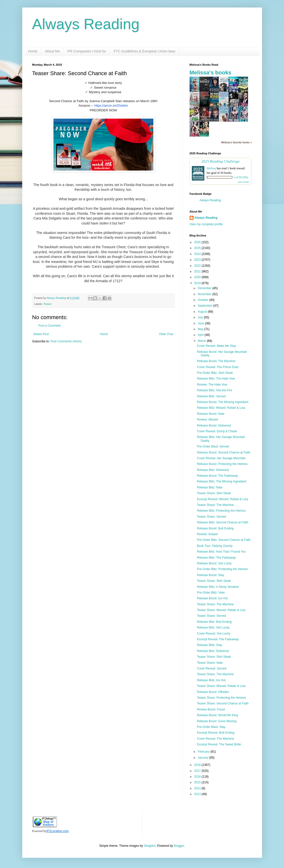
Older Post (166, 334)
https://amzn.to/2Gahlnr (111, 106)
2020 (198, 277)
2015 (198, 782)
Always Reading (86, 24)
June (201, 323)
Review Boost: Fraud (211, 709)
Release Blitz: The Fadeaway (216, 558)
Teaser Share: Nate (210, 663)
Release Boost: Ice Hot (212, 598)
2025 (198, 248)
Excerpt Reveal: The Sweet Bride (219, 744)
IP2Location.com (58, 831)
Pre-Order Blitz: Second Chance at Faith (224, 540)
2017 (198, 771)
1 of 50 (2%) (241, 177)
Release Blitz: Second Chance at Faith (222, 522)
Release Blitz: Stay (209, 645)
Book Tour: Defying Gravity (215, 546)
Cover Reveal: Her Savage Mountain (221, 458)
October (203, 300)
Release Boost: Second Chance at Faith (223, 452)
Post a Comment (50, 326)
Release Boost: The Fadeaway (217, 476)
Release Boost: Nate (211, 414)
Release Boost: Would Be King (217, 715)
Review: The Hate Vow (212, 385)
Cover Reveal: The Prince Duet (218, 367)
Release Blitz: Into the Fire (214, 390)
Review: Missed (207, 420)
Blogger (179, 846)
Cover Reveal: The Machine (215, 739)
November (205, 294)
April (201, 335)
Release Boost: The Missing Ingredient (223, 402)
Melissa (211, 168)
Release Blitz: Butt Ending (214, 622)
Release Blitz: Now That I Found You (221, 552)
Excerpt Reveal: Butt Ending (216, 733)
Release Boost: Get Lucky (214, 563)
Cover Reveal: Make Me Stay (216, 346)
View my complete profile (206, 224)
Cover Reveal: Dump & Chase (217, 431)
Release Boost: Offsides (213, 692)
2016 (198, 777)
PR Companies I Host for (87, 51)
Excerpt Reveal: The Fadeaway (218, 639)
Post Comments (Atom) (66, 341)
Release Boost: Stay (210, 575)
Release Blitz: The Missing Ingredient (222, 481)
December (205, 288)
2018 (198, 765)
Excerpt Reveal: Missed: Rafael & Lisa (222, 499)
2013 (198, 794)
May (201, 329)
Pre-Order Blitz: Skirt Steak (215, 373)
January (203, 758)
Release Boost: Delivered (214, 426)
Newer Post (41, 334)
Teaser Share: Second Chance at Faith (223, 703)
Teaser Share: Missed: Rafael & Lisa (221, 610)
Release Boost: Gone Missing (217, 721)
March (202, 341)
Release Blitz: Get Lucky (213, 628)
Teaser (47, 304)
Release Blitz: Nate (210, 487)
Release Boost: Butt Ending (215, 528)
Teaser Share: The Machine (215, 505)
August (203, 312)
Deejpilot (150, 846)
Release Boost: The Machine (216, 361)
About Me (52, 51)
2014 (198, 788)
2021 (198, 271)
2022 (198, 266)
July (201, 317)
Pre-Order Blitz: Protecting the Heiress (222, 569)
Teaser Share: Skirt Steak (214, 493)
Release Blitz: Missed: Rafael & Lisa (221, 408)
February (204, 752)
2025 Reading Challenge (221, 161)
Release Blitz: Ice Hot (211, 680)
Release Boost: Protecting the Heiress (222, 464)
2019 (198, 283)
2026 (198, 242)
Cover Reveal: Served (211, 668)
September (205, 306)
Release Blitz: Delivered (213, 470)
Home (33, 51)
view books (244, 182)
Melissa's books (211, 73)
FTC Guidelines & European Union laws (144, 51)
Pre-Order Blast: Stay (211, 727)
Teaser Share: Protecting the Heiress (221, 698)
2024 (198, 254)
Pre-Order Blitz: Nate (211, 593)
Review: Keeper (207, 534)
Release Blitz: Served (211, 396)
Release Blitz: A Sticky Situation (218, 587)
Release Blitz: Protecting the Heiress (221, 511)
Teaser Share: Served (211, 517)
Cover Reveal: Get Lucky (213, 634)
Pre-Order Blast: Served (213, 446)
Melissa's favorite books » (236, 142)
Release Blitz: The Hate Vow (216, 379)
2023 (198, 260)
